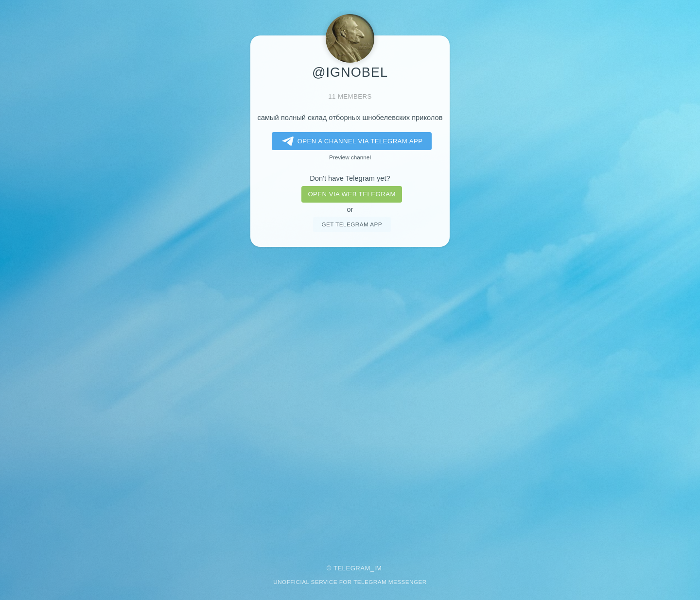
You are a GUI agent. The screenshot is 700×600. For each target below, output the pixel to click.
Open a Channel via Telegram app (351, 141)
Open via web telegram (351, 194)
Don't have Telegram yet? (350, 178)
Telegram (352, 568)
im (378, 568)
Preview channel (350, 157)
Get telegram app (351, 224)
